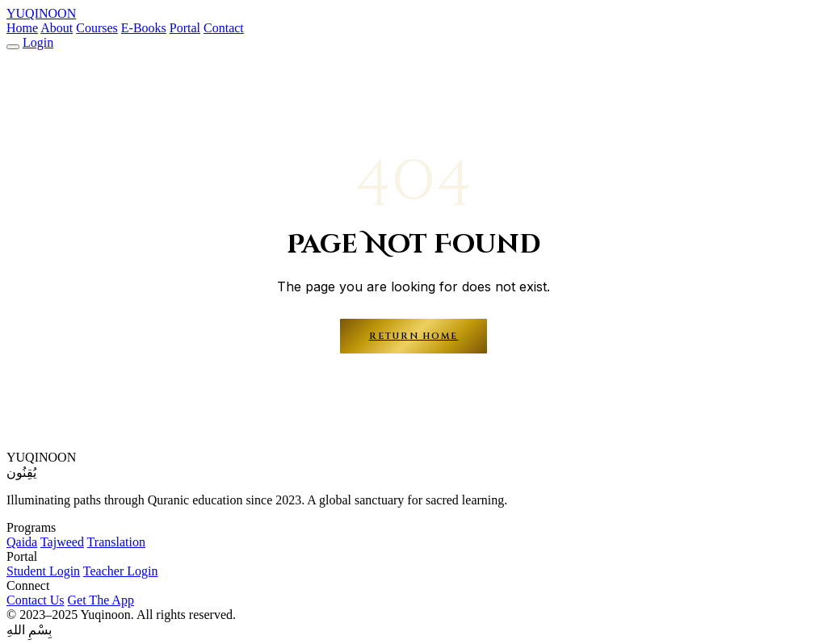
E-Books (144, 28)
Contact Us (36, 600)
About (57, 28)
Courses (97, 28)
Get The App (101, 600)
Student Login (43, 571)
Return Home (414, 336)
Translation (116, 542)
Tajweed (62, 542)
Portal (185, 28)
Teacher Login (121, 571)
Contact (224, 28)
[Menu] (13, 47)
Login (38, 42)
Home (22, 28)
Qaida (22, 542)
